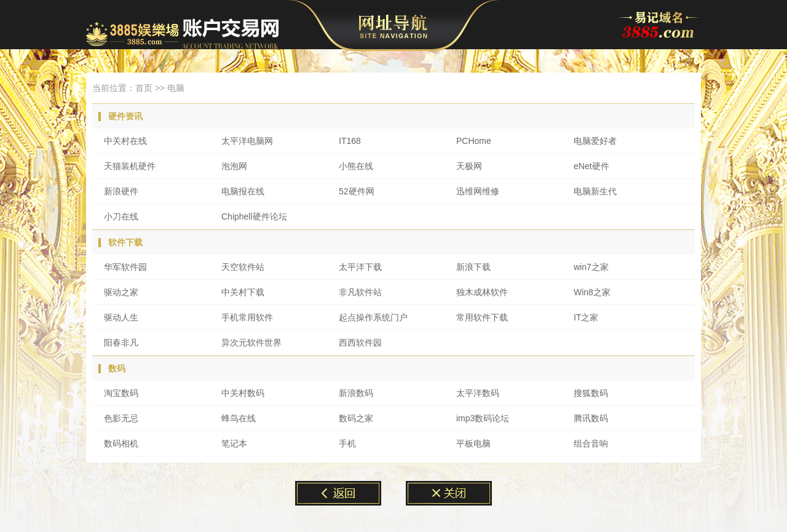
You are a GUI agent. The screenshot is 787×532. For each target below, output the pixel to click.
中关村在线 (125, 141)
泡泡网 (234, 166)
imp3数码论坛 (483, 418)
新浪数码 (356, 393)
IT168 (350, 141)
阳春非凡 (121, 343)
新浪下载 (473, 267)
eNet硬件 (591, 166)
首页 (144, 88)
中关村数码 (243, 393)
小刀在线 (121, 216)
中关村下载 (243, 292)
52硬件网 (357, 191)
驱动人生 (121, 317)
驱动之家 (121, 292)
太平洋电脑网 (247, 141)
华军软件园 (125, 267)
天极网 (469, 166)
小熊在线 (356, 166)
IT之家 (586, 317)
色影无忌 (121, 418)
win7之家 (591, 267)
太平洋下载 (360, 267)
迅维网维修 (478, 191)
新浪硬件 (121, 191)
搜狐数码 (591, 393)
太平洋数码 (478, 393)
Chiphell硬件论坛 (254, 216)
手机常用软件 (247, 317)
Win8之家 (592, 292)
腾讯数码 (591, 418)
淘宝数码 (121, 393)
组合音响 (591, 443)
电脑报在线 (243, 191)
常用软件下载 (482, 317)
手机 (347, 443)
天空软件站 (243, 267)
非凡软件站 (360, 292)
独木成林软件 (482, 292)
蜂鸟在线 (239, 418)
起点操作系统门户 (373, 317)
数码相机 (121, 443)
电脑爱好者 (595, 141)
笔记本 (234, 443)
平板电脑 (473, 443)
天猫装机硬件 (130, 166)
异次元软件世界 (251, 343)
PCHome (474, 141)
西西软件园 (360, 343)
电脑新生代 (595, 191)
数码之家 (356, 418)
